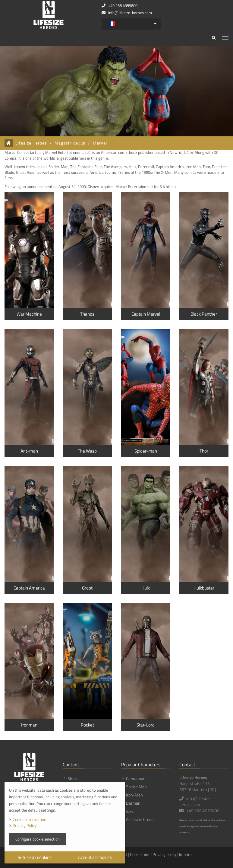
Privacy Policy (25, 825)
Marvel (100, 143)
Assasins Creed (140, 819)
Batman (133, 803)
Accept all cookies (95, 857)
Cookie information (30, 819)
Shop (72, 779)
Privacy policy (164, 854)
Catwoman (136, 779)
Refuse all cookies (35, 857)
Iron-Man (134, 795)
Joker (131, 811)
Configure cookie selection (38, 839)
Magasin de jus (70, 143)
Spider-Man (136, 787)
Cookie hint (140, 854)
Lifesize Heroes (31, 143)
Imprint (186, 854)
